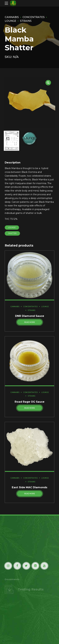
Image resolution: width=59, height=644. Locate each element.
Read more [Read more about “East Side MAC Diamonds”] (30, 494)
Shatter (12, 233)
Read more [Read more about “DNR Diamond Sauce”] (30, 322)
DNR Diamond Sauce (29, 316)
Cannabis (12, 17)
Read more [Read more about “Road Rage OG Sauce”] (30, 408)
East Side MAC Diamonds (30, 488)
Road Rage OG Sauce (29, 402)
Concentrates (34, 17)
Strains (26, 21)
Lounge (12, 227)
